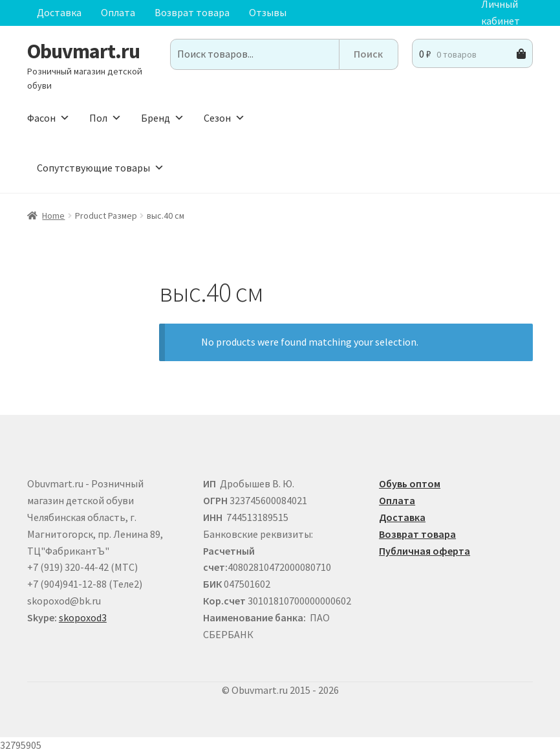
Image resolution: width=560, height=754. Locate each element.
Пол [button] (105, 118)
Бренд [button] (163, 118)
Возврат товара (192, 12)
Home (53, 216)
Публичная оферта (425, 551)
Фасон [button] (48, 118)
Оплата (118, 12)
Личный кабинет (501, 13)
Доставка (59, 12)
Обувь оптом (410, 483)
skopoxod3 (83, 617)
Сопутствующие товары (101, 168)
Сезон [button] (224, 118)
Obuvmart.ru (83, 51)
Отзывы (268, 12)
